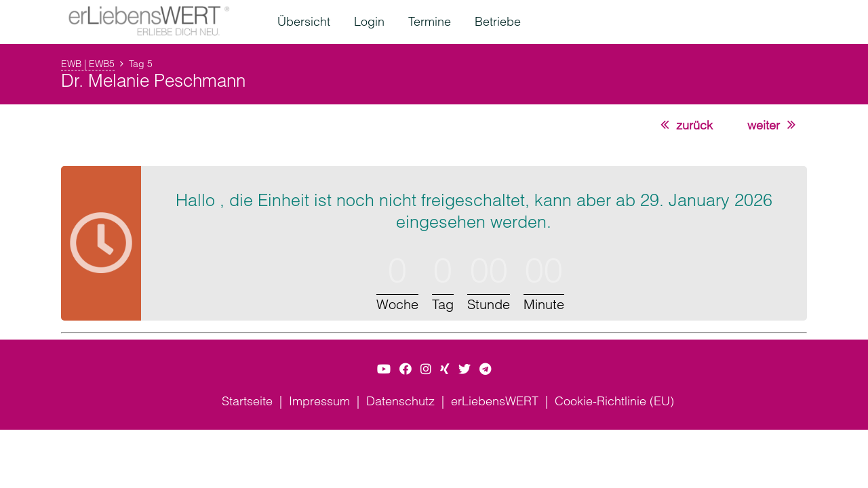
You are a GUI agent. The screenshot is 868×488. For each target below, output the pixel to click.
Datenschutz (400, 401)
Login (369, 21)
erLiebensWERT (495, 401)
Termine (430, 21)
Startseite (247, 401)
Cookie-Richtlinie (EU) (614, 401)
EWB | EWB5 (88, 64)
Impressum (319, 401)
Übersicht (304, 21)
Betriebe (498, 21)
